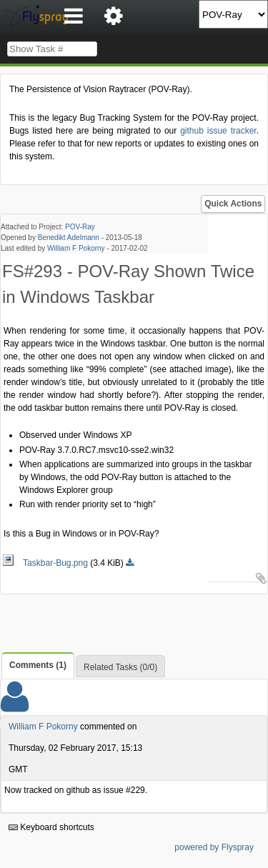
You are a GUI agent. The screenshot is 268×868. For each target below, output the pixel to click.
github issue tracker (218, 131)
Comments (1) (38, 665)
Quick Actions (233, 204)
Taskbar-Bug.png (46, 563)
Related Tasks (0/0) (120, 667)
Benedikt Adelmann (69, 238)
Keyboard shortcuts (51, 827)
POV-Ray (80, 227)
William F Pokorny (76, 248)
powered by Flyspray (214, 847)
